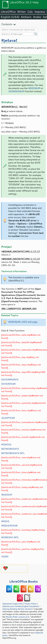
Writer (21, 12)
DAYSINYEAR (8, 384)
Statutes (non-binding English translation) (21, 606)
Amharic (26, 17)
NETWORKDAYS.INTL (13, 453)
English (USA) (10, 17)
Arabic (37, 17)
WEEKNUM (34, 88)
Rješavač (9, 40)
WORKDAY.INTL (10, 537)
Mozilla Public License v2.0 (17, 617)
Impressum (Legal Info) (12, 604)
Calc (30, 12)
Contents (7, 24)
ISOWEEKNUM (16, 91)
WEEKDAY (7, 495)
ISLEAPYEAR (8, 418)
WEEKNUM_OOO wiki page (23, 322)
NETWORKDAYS (10, 449)
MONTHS (6, 444)
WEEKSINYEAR (9, 526)
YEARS (5, 556)
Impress (40, 12)
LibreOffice (8, 12)
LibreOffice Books (24, 581)
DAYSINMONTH (10, 379)
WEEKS (5, 521)
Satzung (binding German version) (17, 609)
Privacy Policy (30, 604)
